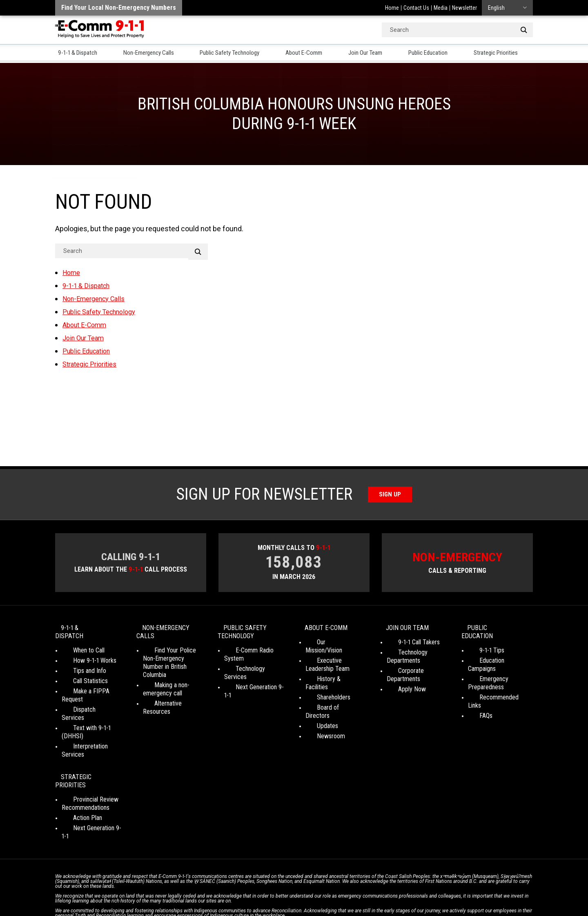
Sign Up (390, 495)
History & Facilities (329, 674)
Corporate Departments (417, 674)
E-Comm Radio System (254, 653)
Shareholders (322, 684)
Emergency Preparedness (486, 669)
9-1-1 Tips (480, 645)
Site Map (409, 887)
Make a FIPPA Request (91, 686)
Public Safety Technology (235, 54)
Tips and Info (78, 665)
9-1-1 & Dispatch (77, 54)
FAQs (474, 694)
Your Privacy (237, 887)
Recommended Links (495, 684)
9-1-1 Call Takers (408, 645)
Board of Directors (329, 694)
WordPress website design (255, 895)
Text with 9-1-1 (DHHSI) (92, 706)
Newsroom (320, 714)
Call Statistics (79, 676)
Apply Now (401, 684)
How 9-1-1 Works (83, 655)
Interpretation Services (91, 716)
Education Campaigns (495, 655)
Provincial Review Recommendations (86, 757)
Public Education (437, 54)
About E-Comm (312, 54)
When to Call (77, 645)
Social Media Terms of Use (292, 887)
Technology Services (251, 663)
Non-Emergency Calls (150, 54)
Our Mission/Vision (329, 645)
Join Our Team (373, 54)
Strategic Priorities (507, 54)
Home (392, 8)
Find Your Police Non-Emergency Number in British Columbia (171, 661)
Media (441, 8)
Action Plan (76, 772)
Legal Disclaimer (372, 887)
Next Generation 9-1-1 (252, 674)
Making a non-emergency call (163, 684)
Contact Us (416, 8)
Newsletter (464, 8)
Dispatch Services (85, 696)
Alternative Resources (171, 698)
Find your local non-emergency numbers (119, 8)
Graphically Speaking (324, 895)
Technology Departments (403, 659)
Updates (316, 704)
